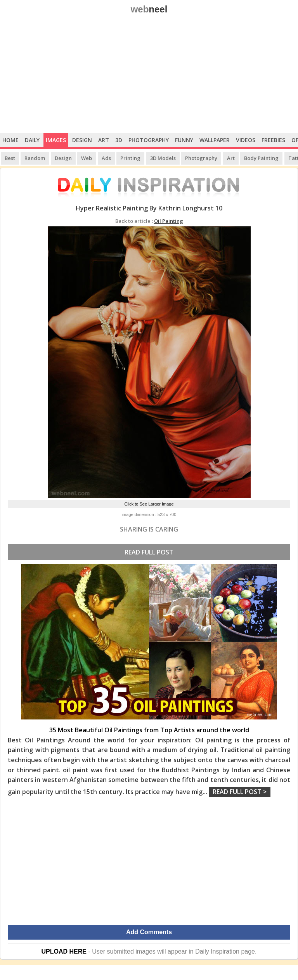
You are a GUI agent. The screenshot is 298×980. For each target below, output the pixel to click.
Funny (184, 140)
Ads (106, 158)
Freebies (273, 140)
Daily (32, 140)
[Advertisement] (149, 75)
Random (35, 158)
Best (10, 158)
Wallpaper (215, 140)
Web (87, 158)
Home (10, 140)
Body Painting (261, 158)
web (149, 9)
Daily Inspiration (217, 951)
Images (56, 140)
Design (82, 140)
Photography (149, 140)
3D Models (163, 158)
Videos (246, 140)
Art (104, 140)
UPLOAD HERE (64, 951)
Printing (130, 158)
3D (119, 140)
